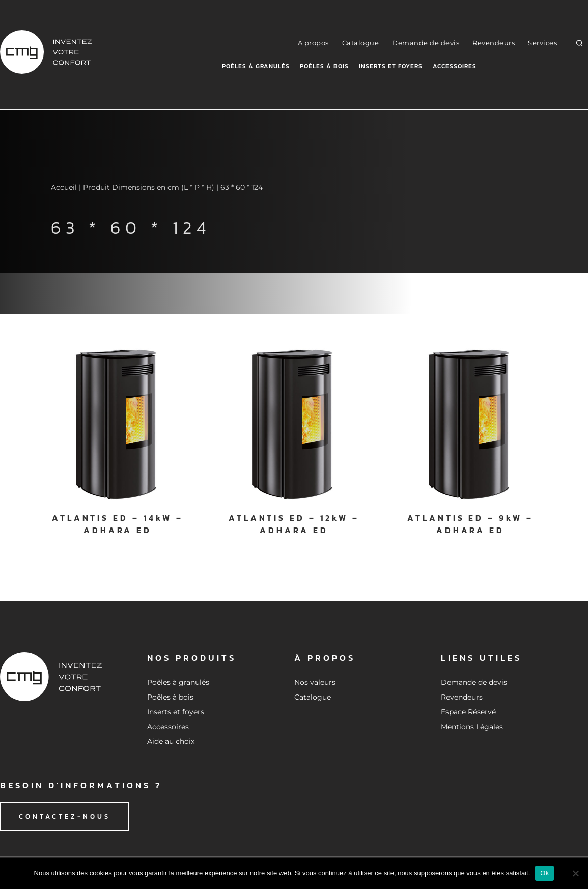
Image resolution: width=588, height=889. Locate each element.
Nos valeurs (315, 682)
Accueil (64, 187)
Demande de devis (426, 43)
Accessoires (455, 66)
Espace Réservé (468, 712)
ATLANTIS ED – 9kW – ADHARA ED (470, 524)
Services (542, 43)
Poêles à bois (324, 66)
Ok (544, 873)
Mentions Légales (472, 727)
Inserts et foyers (391, 66)
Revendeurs (494, 43)
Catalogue (361, 43)
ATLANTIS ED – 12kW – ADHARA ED (294, 524)
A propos (313, 43)
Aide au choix (171, 741)
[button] (580, 43)
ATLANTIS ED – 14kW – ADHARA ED (118, 524)
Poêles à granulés (256, 66)
